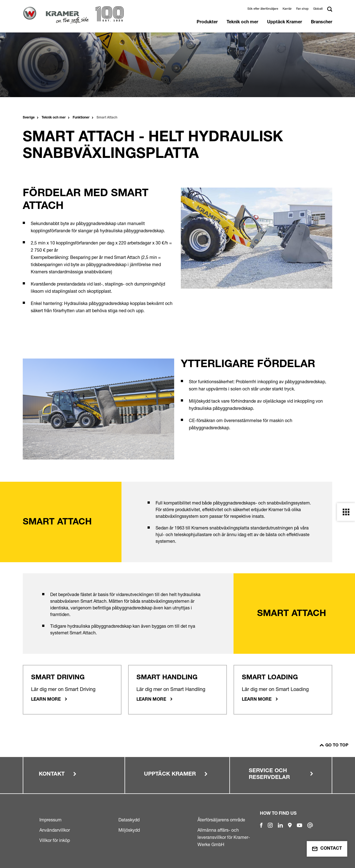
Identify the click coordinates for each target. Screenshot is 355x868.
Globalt (318, 9)
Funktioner (81, 118)
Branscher (322, 22)
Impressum (50, 820)
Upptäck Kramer (285, 22)
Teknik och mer (242, 22)
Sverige (29, 118)
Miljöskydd (129, 830)
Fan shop (302, 9)
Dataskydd (129, 820)
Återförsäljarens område (221, 820)
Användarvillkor (55, 830)
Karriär (287, 9)
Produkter (207, 22)
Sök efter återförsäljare (263, 9)
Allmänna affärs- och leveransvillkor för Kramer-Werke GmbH (224, 837)
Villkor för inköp (55, 840)
